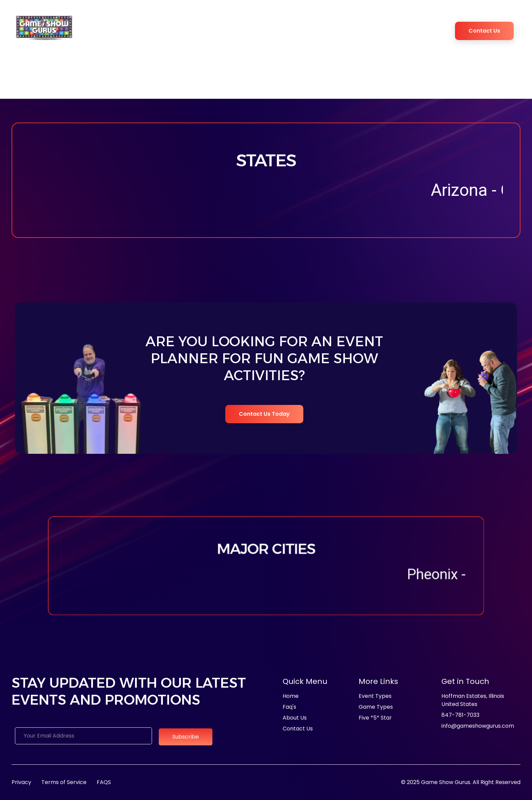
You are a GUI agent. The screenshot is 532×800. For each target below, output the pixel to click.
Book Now (420, 27)
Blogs (391, 27)
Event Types (197, 27)
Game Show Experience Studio (313, 27)
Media (164, 27)
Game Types (243, 27)
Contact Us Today (264, 414)
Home (103, 27)
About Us (131, 27)
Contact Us (484, 31)
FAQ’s (368, 27)
